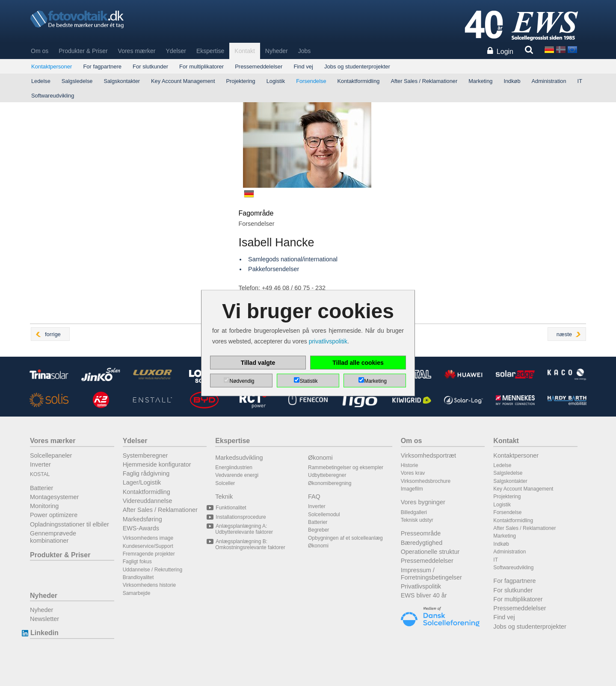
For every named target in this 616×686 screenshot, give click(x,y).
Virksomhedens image (148, 538)
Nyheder (277, 51)
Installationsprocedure (240, 517)
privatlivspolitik (328, 341)
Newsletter (44, 619)
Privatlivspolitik (421, 586)
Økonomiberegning (330, 483)
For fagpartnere (102, 67)
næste (564, 334)
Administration (549, 81)
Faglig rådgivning (146, 473)
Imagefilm (412, 489)
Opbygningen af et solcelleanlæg (345, 538)
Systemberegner (145, 455)
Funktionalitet (231, 508)
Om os (40, 51)
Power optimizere (54, 515)
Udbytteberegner (327, 475)
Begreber (318, 530)
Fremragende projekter (149, 554)
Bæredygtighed (422, 543)
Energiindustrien (234, 467)
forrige (53, 334)
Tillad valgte (258, 362)
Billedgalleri (414, 512)
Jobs (305, 51)
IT (580, 81)
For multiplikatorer (201, 67)
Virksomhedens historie (150, 585)
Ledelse (41, 81)
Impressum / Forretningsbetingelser (431, 574)
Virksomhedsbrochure (426, 481)
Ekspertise (210, 51)
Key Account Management (183, 81)
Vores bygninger (423, 502)
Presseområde (421, 533)
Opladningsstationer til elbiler (70, 524)
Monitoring (44, 506)
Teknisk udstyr (417, 520)
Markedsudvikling (239, 458)
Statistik (308, 381)
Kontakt (244, 51)
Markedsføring (142, 519)
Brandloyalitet (138, 577)
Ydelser (176, 51)
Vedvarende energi (237, 475)
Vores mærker (137, 51)
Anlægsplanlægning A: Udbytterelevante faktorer (244, 529)
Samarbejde (137, 593)
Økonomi (320, 458)
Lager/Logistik (142, 482)
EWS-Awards (141, 528)
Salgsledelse (77, 81)
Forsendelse (311, 81)
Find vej (303, 67)
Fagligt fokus (137, 562)
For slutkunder (150, 67)
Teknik (224, 497)
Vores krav (413, 473)
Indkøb (512, 81)
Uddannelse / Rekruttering (153, 570)
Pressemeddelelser (259, 67)
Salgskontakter (122, 81)
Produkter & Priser (83, 51)
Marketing (480, 81)
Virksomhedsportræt (428, 455)
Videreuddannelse (148, 501)
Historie (410, 465)
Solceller (225, 483)
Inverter (40, 464)
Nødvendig (242, 381)
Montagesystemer (54, 497)
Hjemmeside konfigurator (157, 464)
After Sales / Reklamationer (424, 81)
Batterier (41, 488)
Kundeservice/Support (148, 546)
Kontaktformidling (359, 81)
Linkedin (44, 633)
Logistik (276, 81)
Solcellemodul (324, 514)
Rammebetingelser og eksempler (346, 467)
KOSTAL (40, 474)
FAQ (314, 497)
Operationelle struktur (430, 552)
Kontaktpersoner (52, 67)
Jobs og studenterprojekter (357, 67)
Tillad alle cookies (358, 362)
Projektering (240, 81)
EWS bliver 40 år (424, 595)
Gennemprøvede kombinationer (53, 537)
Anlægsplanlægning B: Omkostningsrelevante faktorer (250, 544)
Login (505, 52)
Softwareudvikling (53, 96)
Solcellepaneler (51, 455)
